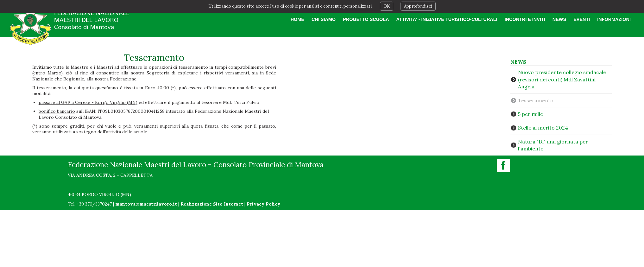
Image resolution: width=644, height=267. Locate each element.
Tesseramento (536, 100)
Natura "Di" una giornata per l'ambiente (553, 145)
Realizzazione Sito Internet (212, 204)
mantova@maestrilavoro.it (146, 204)
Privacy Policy (263, 204)
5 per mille (530, 114)
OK (387, 6)
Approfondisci (418, 6)
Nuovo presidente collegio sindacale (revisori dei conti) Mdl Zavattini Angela (562, 79)
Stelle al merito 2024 (543, 128)
